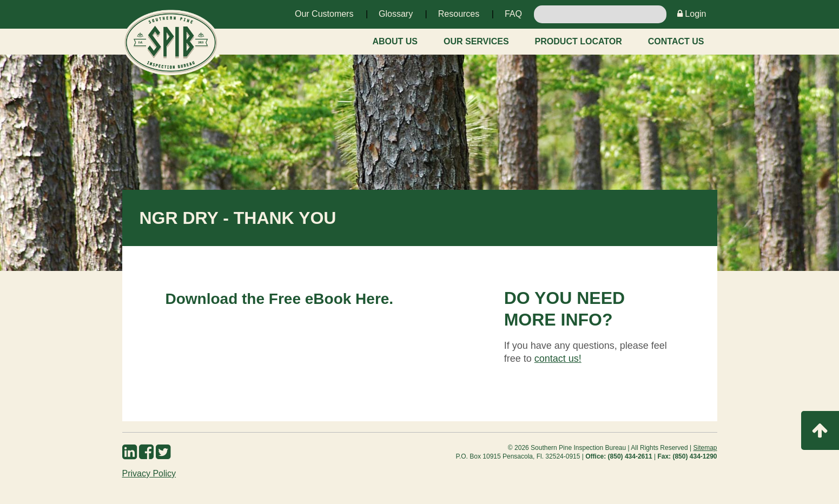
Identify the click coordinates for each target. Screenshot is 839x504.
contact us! (558, 359)
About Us (395, 41)
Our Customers (324, 14)
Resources (459, 14)
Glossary (396, 14)
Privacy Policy (149, 473)
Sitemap (705, 448)
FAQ (513, 14)
